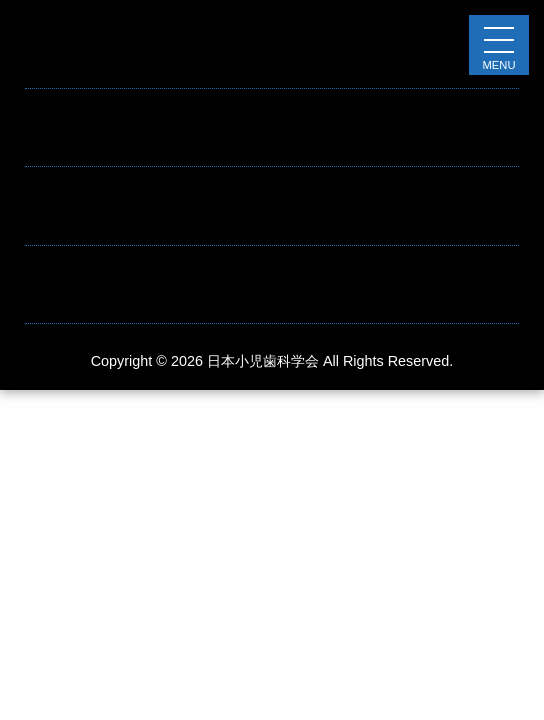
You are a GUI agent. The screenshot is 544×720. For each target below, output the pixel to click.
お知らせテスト (81, 62)
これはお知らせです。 (105, 140)
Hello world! (67, 219)
